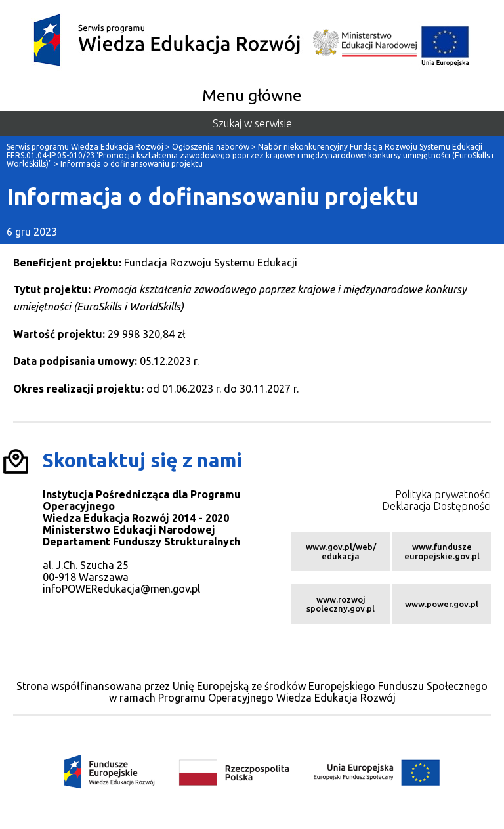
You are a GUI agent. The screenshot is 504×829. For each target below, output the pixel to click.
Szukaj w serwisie (252, 123)
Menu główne (252, 95)
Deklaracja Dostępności (436, 506)
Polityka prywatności (443, 494)
